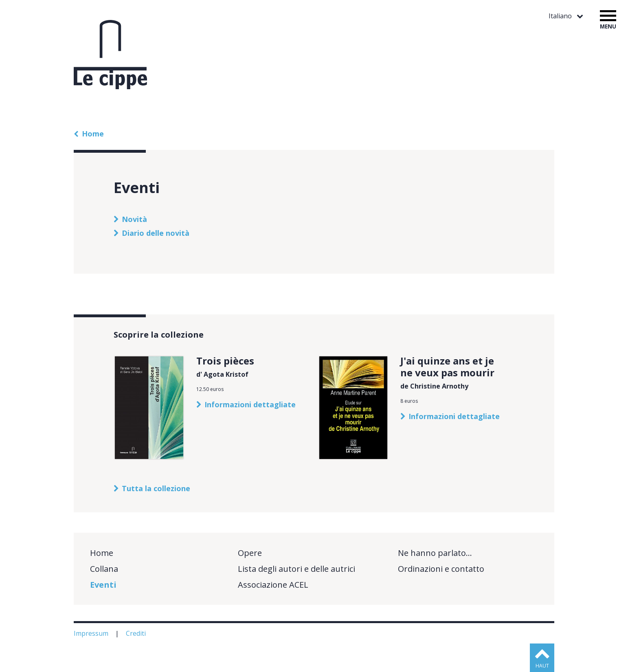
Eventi (103, 585)
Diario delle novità (156, 233)
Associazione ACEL (273, 585)
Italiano (561, 16)
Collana (104, 569)
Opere (250, 553)
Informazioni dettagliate (250, 404)
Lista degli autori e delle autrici (296, 569)
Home (93, 134)
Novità (134, 219)
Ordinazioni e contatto (441, 569)
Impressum (92, 633)
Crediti (137, 633)
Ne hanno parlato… (435, 553)
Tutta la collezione (156, 488)
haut (542, 666)
